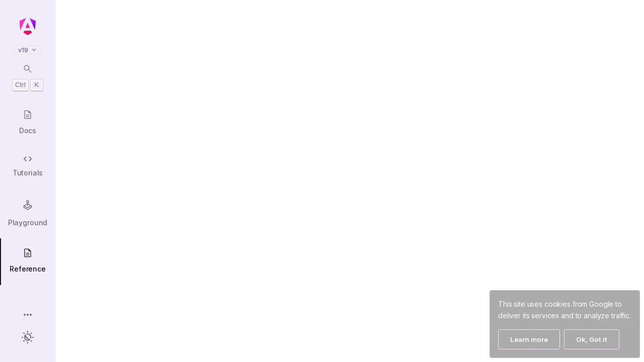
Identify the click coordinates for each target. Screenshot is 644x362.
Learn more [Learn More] (529, 339)
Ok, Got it (592, 339)
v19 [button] (28, 50)
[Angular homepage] (28, 27)
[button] (28, 315)
